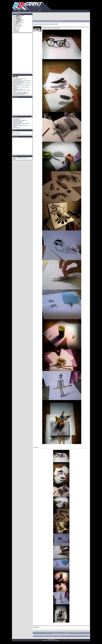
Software (25, 11)
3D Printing (19, 25)
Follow (30, 11)
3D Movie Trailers (20, 20)
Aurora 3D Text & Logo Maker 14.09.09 (21, 123)
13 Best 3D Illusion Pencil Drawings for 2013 (55, 21)
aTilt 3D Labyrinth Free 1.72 (19, 118)
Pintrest (18, 15)
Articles (19, 11)
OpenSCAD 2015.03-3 (18, 122)
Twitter (18, 13)
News (15, 11)
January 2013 (44, 21)
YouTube (18, 14)
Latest (14, 77)
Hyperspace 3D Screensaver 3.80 (20, 120)
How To (18, 24)
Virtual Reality (16, 31)
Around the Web (16, 30)
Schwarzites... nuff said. (18, 89)
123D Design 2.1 (17, 119)
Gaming (18, 21)
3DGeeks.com (36, 21)
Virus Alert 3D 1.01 (17, 128)
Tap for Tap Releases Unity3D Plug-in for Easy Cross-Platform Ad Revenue (70, 633)
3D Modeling (19, 26)
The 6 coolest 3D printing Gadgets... (20, 92)
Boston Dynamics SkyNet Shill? (20, 79)
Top (17, 77)
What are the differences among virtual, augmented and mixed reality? (21, 94)
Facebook (18, 12)
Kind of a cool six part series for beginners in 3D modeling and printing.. (22, 81)
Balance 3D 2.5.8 (17, 125)
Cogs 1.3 (15, 127)
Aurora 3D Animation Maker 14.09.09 (21, 126)
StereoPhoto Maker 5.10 (18, 121)
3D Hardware (19, 16)
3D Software (19, 17)
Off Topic (18, 27)
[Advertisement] (22, 53)
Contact (39, 11)
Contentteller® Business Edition (53, 640)
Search (35, 11)
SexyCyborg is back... (18, 80)
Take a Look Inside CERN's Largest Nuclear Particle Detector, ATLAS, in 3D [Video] (49, 633)
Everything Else (20, 23)
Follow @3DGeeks (16, 133)
